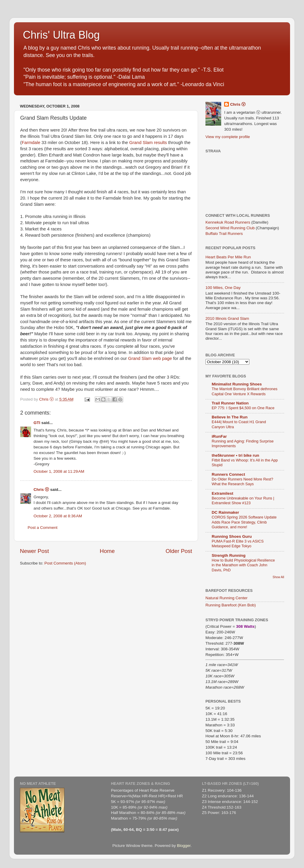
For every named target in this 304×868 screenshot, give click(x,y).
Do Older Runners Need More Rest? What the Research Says (242, 482)
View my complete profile (228, 137)
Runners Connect (228, 474)
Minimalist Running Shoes (237, 384)
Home (107, 551)
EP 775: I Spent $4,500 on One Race (243, 408)
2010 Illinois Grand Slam (227, 318)
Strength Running (229, 555)
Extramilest (223, 493)
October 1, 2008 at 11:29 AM (59, 471)
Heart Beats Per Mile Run (228, 257)
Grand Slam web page (150, 358)
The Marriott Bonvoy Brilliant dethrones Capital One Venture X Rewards (244, 391)
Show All (278, 577)
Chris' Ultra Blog (61, 35)
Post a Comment (43, 528)
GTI (37, 423)
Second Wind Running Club (230, 228)
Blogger (184, 846)
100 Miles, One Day (223, 288)
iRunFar (219, 436)
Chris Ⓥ (41, 490)
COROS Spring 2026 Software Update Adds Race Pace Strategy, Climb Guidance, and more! (244, 522)
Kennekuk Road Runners (228, 222)
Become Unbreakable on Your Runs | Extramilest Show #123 (243, 501)
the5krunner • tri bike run (235, 455)
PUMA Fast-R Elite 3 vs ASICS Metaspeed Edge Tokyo (238, 544)
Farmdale (31, 143)
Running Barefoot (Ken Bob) (231, 605)
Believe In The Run (230, 417)
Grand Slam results (148, 143)
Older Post (179, 551)
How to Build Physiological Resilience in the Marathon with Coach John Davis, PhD (243, 565)
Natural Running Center (227, 598)
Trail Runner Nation (230, 403)
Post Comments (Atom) (65, 563)
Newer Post (34, 551)
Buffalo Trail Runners (224, 234)
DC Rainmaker (225, 512)
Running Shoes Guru (232, 536)
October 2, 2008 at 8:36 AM (58, 516)
